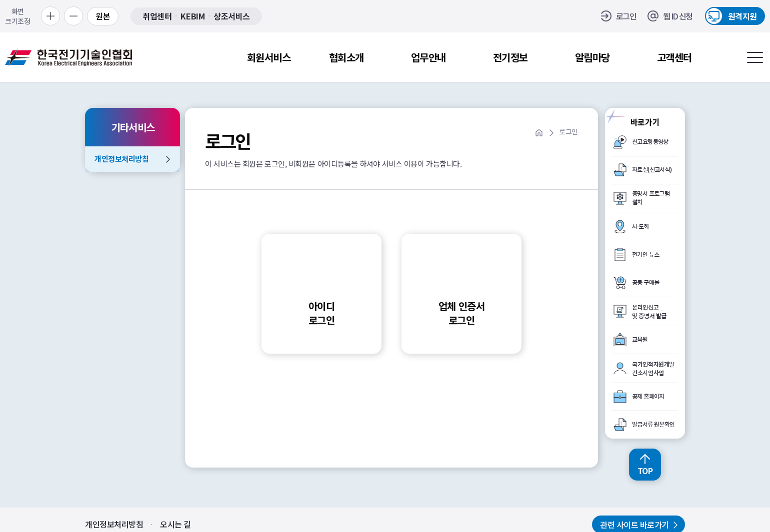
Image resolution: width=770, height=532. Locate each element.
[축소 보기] (73, 16)
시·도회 (640, 227)
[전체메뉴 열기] (755, 57)
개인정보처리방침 (121, 159)
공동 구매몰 (645, 283)
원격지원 (742, 16)
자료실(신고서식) (652, 170)
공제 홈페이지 (648, 397)
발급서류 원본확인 (653, 425)
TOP (645, 471)
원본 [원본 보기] (103, 16)
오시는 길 (175, 524)
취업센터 (157, 16)
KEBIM (192, 16)
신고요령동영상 (650, 142)
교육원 (640, 340)
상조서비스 (232, 16)
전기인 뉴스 (645, 255)
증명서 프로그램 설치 (651, 198)
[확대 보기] (50, 16)
